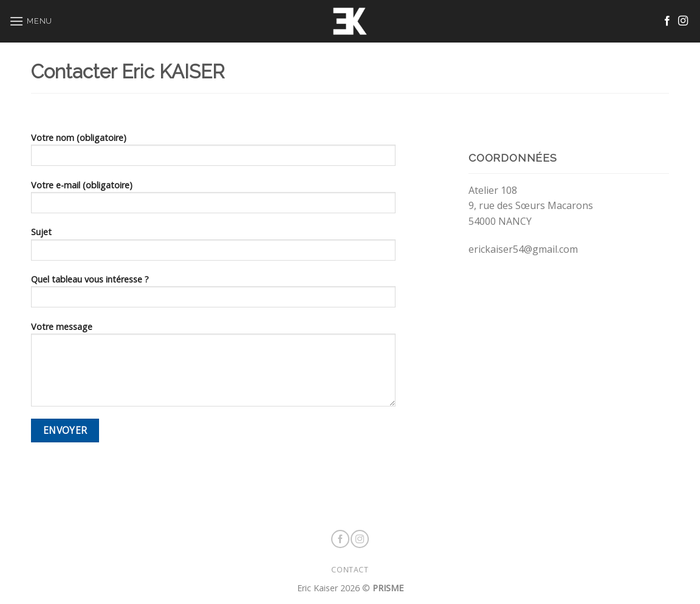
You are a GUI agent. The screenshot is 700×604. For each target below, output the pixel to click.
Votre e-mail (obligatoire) (213, 201)
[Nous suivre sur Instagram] (683, 21)
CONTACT (350, 570)
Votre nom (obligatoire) (213, 153)
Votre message (213, 368)
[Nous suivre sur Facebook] (667, 21)
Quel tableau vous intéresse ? (213, 295)
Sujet (213, 247)
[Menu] (31, 21)
